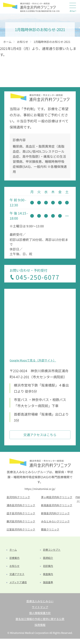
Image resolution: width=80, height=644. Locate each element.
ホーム (13, 552)
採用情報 (40, 630)
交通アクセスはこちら (40, 435)
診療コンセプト (52, 552)
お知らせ (15, 569)
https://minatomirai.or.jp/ (40, 490)
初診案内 (48, 569)
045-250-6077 (39, 277)
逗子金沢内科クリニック (22, 515)
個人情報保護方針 (40, 618)
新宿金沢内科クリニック (56, 515)
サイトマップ (40, 611)
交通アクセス (17, 578)
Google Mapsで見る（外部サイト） (34, 360)
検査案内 (48, 578)
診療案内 (15, 561)
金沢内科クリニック (19, 498)
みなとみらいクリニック (56, 523)
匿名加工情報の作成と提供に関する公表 (40, 624)
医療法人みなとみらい (40, 605)
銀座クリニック (51, 532)
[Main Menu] (73, 7)
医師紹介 (48, 561)
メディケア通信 (19, 586)
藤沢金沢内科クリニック (22, 523)
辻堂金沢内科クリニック (22, 532)
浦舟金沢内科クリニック (22, 506)
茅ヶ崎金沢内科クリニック (57, 498)
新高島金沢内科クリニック (57, 506)
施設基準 (48, 586)
